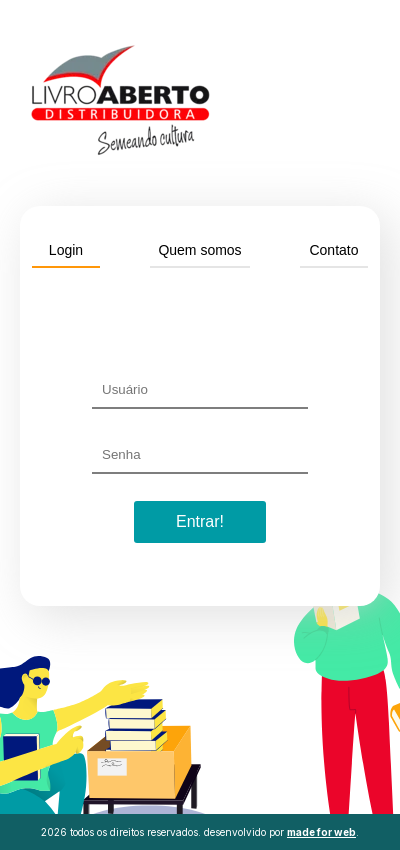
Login (66, 250)
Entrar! (200, 521)
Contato (333, 250)
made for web (321, 832)
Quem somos (199, 250)
